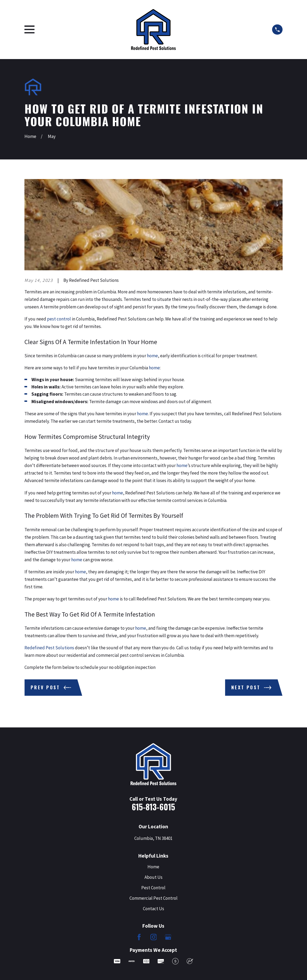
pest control (59, 319)
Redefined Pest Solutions (49, 648)
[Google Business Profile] (168, 937)
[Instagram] (154, 937)
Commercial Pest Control (153, 898)
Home (153, 867)
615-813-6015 (153, 807)
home (152, 356)
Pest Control (153, 888)
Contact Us (153, 909)
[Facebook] (139, 937)
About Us (153, 877)
